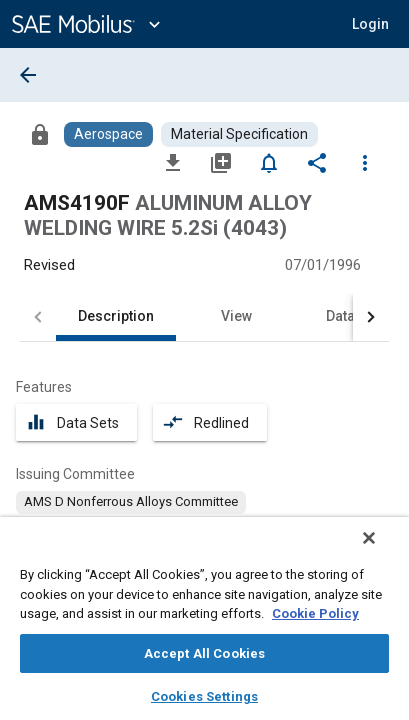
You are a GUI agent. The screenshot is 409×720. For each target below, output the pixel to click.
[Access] (40, 134)
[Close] (383, 551)
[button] (370, 24)
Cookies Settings (204, 696)
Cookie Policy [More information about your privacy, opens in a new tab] (315, 613)
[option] (131, 502)
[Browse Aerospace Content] (108, 134)
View (236, 316)
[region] (204, 625)
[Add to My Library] (221, 162)
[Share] (317, 162)
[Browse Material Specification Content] (239, 134)
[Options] (365, 162)
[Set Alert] (269, 162)
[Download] (173, 162)
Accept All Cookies (204, 653)
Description (116, 316)
